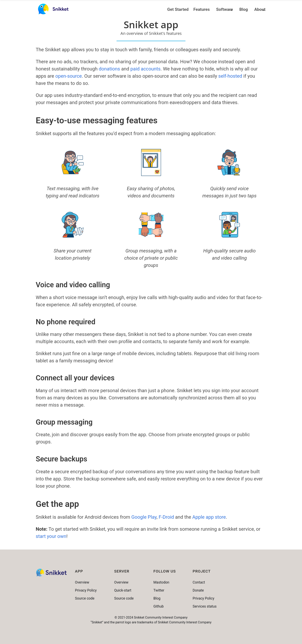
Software (225, 9)
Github (159, 606)
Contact (199, 582)
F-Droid (166, 517)
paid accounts (145, 69)
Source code (85, 598)
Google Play (144, 517)
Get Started (178, 9)
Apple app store (209, 517)
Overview (82, 582)
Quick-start (123, 590)
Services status (205, 606)
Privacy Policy (86, 590)
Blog (244, 9)
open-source (69, 76)
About (260, 9)
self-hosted (230, 76)
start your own (51, 536)
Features (202, 9)
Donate (198, 590)
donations (109, 69)
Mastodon (161, 582)
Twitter (159, 590)
